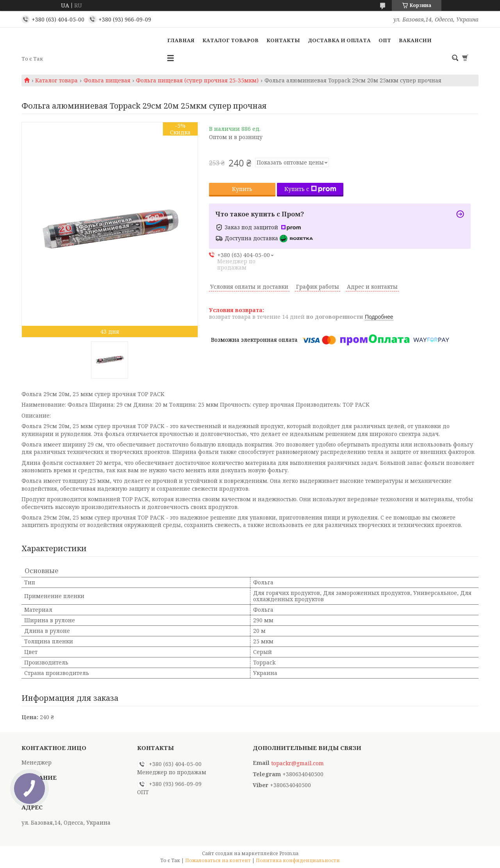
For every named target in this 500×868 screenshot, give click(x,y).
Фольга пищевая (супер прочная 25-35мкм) (197, 80)
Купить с (310, 189)
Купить (242, 189)
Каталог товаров (230, 40)
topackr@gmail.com (297, 763)
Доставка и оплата (339, 40)
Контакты (283, 40)
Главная (181, 40)
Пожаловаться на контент (218, 860)
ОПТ (385, 40)
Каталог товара (56, 80)
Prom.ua (289, 853)
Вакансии (415, 40)
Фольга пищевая (107, 80)
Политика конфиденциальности (298, 860)
